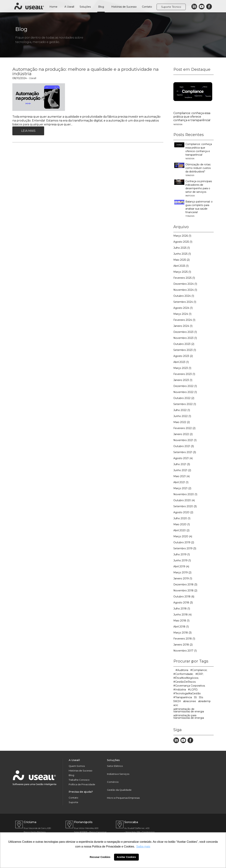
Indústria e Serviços (118, 774)
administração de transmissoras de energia (189, 710)
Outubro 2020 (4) (184, 500)
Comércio (113, 782)
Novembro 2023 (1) (185, 338)
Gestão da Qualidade (119, 790)
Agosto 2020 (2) (183, 512)
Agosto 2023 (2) (183, 356)
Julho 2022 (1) (182, 410)
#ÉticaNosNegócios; (186, 678)
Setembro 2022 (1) (185, 404)
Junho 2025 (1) (182, 254)
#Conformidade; (183, 674)
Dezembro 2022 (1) (185, 386)
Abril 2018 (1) (181, 627)
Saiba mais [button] (143, 847)
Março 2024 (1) (182, 314)
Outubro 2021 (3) (184, 446)
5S (195, 697)
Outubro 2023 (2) (184, 344)
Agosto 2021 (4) (183, 458)
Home (53, 7)
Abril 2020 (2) (181, 530)
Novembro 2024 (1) (185, 290)
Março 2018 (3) (182, 633)
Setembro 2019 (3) (185, 548)
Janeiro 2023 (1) (183, 380)
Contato (147, 7)
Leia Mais (28, 131)
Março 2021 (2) (182, 488)
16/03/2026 (178, 124)
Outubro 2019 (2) (184, 542)
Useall (33, 78)
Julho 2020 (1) (182, 518)
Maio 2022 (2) (182, 422)
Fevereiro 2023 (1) (184, 374)
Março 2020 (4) (183, 536)
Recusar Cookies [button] (100, 857)
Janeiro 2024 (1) (183, 326)
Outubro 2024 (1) (184, 296)
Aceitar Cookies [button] (126, 857)
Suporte (73, 802)
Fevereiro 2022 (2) (184, 428)
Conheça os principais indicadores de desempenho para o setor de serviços (199, 188)
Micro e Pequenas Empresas (123, 798)
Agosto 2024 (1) (183, 308)
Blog (101, 7)
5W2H (177, 701)
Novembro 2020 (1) (185, 494)
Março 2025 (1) (182, 272)
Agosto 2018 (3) (183, 603)
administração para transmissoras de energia (189, 717)
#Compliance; (199, 670)
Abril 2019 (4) (181, 566)
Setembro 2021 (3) (185, 452)
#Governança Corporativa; (189, 686)
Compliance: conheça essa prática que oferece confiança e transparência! (192, 117)
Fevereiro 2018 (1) (184, 639)
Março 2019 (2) (182, 572)
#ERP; (199, 674)
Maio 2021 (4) (182, 476)
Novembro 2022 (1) (185, 392)
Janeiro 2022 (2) (183, 434)
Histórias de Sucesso (124, 7)
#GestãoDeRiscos (185, 682)
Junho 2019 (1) (182, 560)
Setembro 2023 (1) (185, 350)
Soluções (85, 7)
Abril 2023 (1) (181, 362)
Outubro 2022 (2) (184, 398)
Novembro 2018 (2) (185, 591)
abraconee (190, 701)
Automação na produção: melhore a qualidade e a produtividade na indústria (85, 71)
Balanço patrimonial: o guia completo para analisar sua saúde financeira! (199, 209)
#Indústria (180, 690)
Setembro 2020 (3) (185, 506)
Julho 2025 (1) (182, 248)
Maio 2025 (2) (182, 260)
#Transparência (183, 697)
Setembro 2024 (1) (185, 302)
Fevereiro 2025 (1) (184, 278)
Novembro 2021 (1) (185, 440)
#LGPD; (193, 690)
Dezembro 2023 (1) (185, 332)
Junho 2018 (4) (182, 615)
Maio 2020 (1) (182, 524)
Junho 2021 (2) (182, 470)
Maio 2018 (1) (181, 621)
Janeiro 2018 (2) (183, 645)
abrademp (204, 701)
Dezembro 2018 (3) (185, 585)
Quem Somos (77, 766)
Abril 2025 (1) (181, 266)
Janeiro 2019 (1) (183, 578)
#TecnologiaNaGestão (187, 693)
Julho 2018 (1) (182, 609)
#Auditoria (182, 670)
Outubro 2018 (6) (184, 597)
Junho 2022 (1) (182, 416)
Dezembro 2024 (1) (185, 284)
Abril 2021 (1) (181, 482)
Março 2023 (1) (182, 368)
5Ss (201, 697)
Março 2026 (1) (182, 236)
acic (176, 705)
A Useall (69, 7)
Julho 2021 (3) (182, 464)
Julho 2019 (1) (182, 554)
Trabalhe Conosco (79, 780)
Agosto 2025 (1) (183, 242)
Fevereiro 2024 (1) (184, 320)
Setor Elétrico (115, 766)
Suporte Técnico (171, 7)
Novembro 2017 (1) (185, 651)
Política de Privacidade (82, 784)
